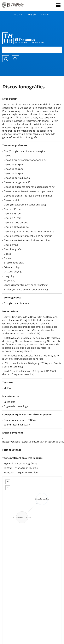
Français (45, 15)
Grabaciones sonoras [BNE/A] (20, 420)
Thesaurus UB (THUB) (23, 38)
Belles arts (9, 402)
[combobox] (32, 50)
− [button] (8, 487)
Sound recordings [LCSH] (17, 425)
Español (19, 15)
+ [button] (8, 481)
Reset (15, 59)
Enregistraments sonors (17, 303)
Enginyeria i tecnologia (16, 406)
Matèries (8, 388)
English (32, 15)
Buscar (6, 59)
